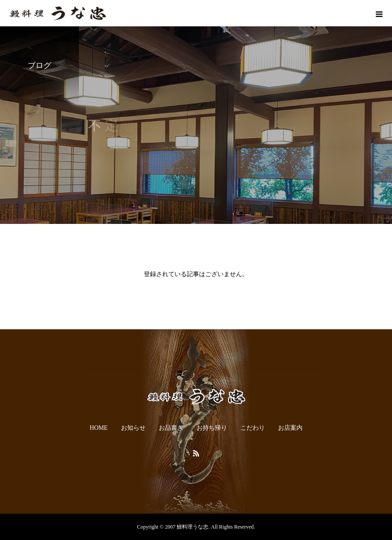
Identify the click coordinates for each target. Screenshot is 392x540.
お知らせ (133, 428)
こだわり (253, 428)
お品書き (171, 428)
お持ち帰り (212, 428)
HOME (98, 428)
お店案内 (290, 428)
